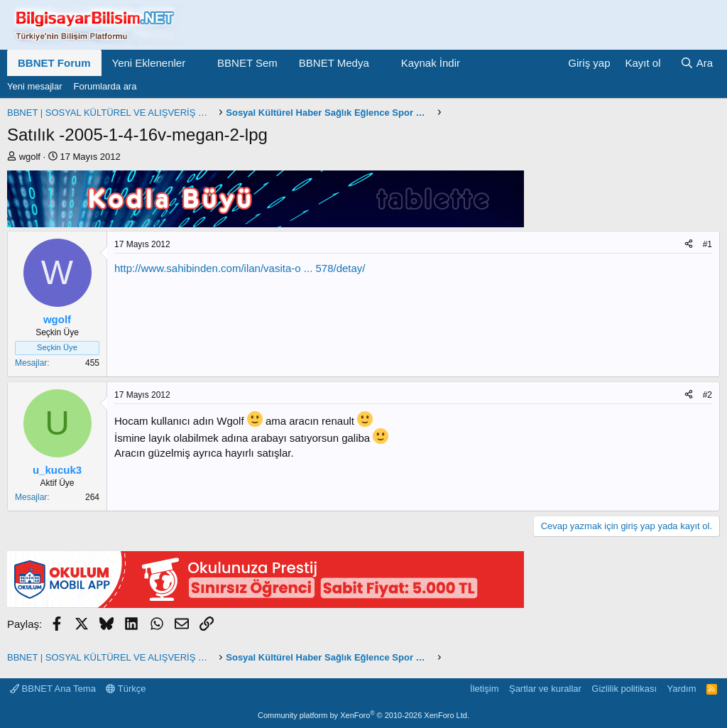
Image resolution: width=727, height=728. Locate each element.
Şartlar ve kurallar (545, 689)
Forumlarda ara (105, 86)
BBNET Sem (247, 63)
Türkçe (126, 689)
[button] (197, 63)
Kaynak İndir (431, 63)
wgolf (30, 157)
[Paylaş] (689, 245)
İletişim (484, 689)
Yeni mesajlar (35, 86)
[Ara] (696, 63)
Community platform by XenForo (363, 715)
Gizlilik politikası (624, 689)
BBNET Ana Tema (53, 689)
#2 (707, 395)
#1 (707, 244)
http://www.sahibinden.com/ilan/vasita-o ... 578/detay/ (240, 268)
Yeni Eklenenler (149, 63)
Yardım (682, 689)
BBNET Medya (334, 63)
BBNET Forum (54, 63)
